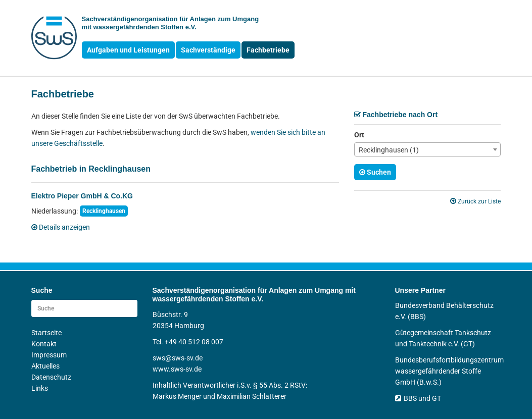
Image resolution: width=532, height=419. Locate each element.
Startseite (46, 333)
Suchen (375, 172)
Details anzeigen (61, 227)
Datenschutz (51, 377)
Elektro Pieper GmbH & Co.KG (82, 196)
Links (40, 388)
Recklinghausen (104, 211)
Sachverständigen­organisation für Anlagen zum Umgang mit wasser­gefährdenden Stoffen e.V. (171, 23)
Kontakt (44, 344)
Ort (359, 135)
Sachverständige (208, 50)
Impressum (49, 355)
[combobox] (427, 149)
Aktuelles (45, 366)
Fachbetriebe (268, 50)
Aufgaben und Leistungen (128, 50)
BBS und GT (418, 398)
